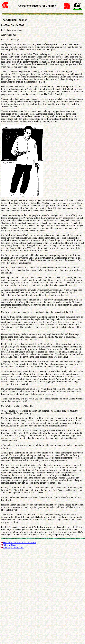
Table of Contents (11, 545)
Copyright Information (13, 548)
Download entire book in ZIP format (20, 543)
